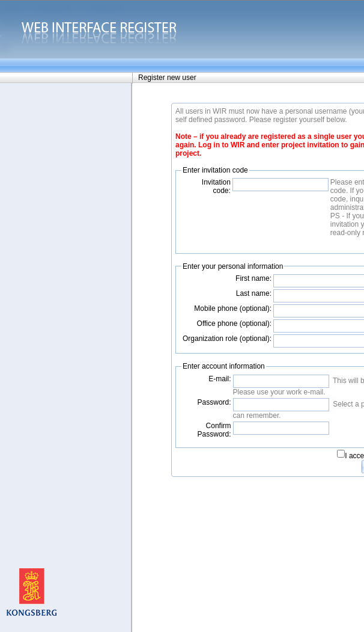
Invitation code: (216, 186)
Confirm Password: (214, 430)
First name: (253, 278)
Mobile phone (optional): (233, 308)
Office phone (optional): (235, 324)
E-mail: (220, 379)
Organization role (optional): (227, 339)
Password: (214, 402)
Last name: (254, 293)
